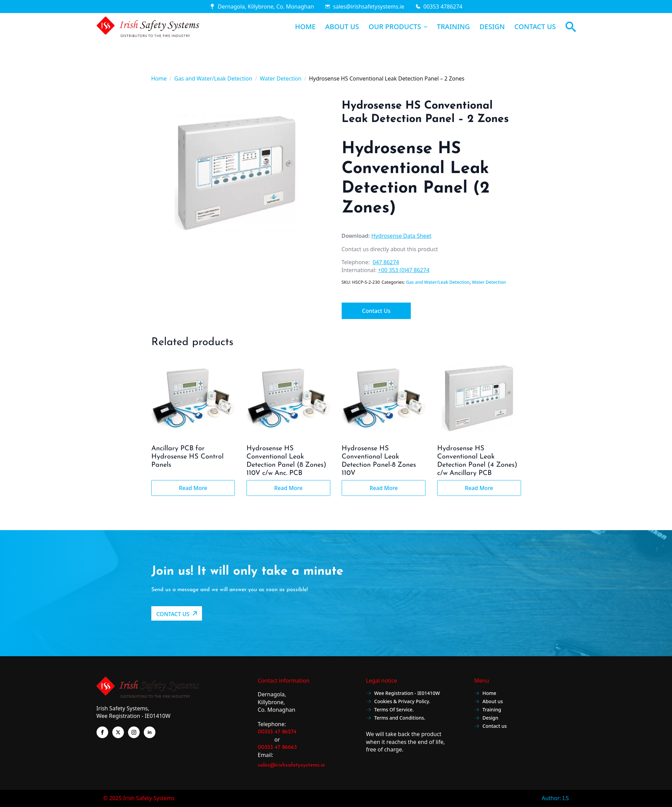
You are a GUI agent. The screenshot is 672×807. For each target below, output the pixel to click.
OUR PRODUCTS (395, 27)
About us (489, 702)
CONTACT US (535, 27)
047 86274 (386, 262)
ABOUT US (342, 27)
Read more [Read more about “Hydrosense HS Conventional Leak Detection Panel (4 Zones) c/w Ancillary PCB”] (479, 488)
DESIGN (492, 27)
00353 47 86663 (277, 747)
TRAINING (453, 27)
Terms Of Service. (390, 710)
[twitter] (118, 732)
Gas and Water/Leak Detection (213, 78)
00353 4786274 (443, 7)
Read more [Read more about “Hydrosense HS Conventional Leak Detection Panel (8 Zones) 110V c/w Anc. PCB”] (288, 488)
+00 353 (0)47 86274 (404, 270)
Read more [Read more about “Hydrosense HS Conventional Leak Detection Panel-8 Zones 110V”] (384, 488)
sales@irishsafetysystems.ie (369, 7)
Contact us (490, 727)
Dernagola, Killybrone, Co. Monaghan (266, 7)
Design (486, 718)
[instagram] (134, 732)
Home (159, 78)
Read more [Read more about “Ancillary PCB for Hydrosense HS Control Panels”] (193, 488)
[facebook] (102, 732)
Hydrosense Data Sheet (401, 236)
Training (488, 710)
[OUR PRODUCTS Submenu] (424, 27)
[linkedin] (150, 732)
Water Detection (281, 78)
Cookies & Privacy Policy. (398, 702)
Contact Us (376, 311)
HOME (305, 27)
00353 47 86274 (277, 732)
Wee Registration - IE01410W (403, 694)
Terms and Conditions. (396, 718)
